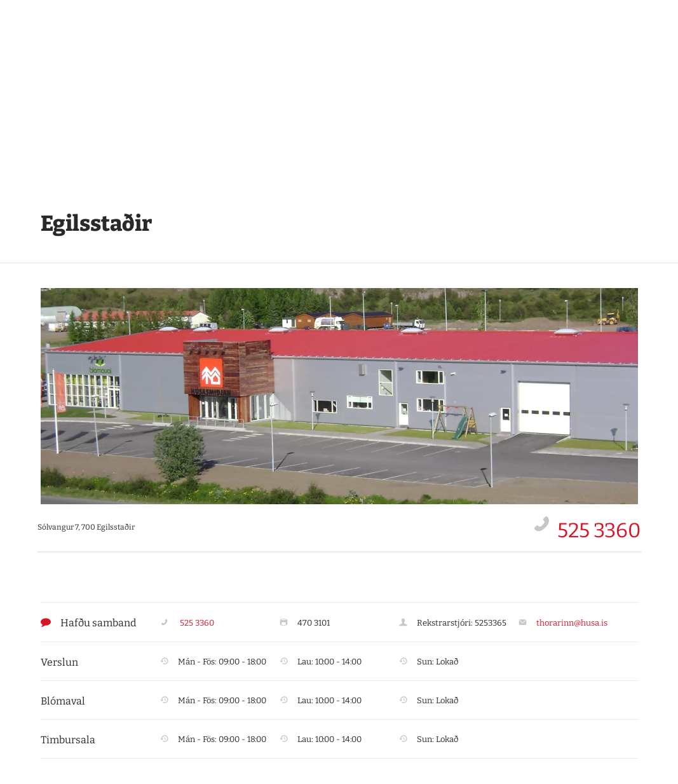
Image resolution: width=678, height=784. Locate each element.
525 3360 (599, 530)
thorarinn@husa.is (572, 623)
